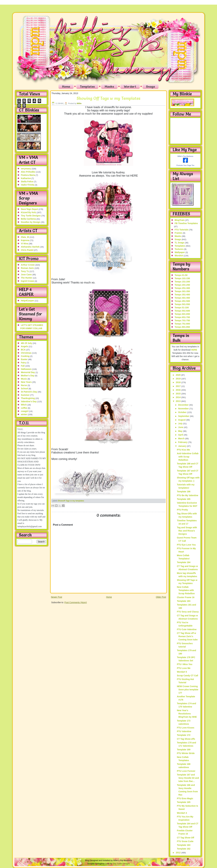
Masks (109, 87)
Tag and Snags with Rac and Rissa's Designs (187, 531)
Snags (151, 87)
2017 (178, 386)
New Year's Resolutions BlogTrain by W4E (187, 714)
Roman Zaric (27, 268)
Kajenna (25, 240)
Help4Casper (28, 301)
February (183, 442)
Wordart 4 (182, 813)
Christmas (26, 353)
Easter (24, 359)
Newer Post (56, 597)
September (184, 416)
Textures (179, 249)
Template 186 (184, 492)
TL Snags (180, 243)
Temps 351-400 (182, 295)
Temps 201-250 (182, 285)
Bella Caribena (28, 219)
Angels (25, 346)
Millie (79, 103)
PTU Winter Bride (186, 753)
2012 (178, 853)
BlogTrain (180, 220)
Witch (24, 405)
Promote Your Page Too (185, 165)
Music (24, 379)
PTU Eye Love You (186, 545)
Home (66, 87)
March (182, 438)
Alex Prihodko (28, 172)
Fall (23, 366)
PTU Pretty (182, 510)
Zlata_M (25, 237)
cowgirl (25, 411)
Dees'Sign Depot (29, 209)
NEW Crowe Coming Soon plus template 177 (188, 690)
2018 (178, 382)
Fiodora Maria (28, 175)
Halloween (26, 369)
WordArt (179, 256)
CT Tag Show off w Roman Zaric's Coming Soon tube (187, 636)
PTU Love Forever (186, 771)
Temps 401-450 (182, 298)
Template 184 (184, 562)
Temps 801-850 (182, 327)
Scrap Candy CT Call (187, 676)
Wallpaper (180, 252)
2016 (178, 390)
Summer (25, 395)
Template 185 (184, 499)
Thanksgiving (28, 398)
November (184, 409)
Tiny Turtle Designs (31, 216)
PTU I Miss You (185, 664)
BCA (23, 350)
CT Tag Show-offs (186, 739)
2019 (178, 379)
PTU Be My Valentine (187, 495)
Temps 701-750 (182, 320)
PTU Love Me (184, 668)
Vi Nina (25, 244)
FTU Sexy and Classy (188, 612)
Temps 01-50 (181, 275)
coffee (24, 408)
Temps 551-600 (182, 311)
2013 (178, 401)
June (181, 427)
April (181, 435)
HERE (194, 350)
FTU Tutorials (182, 230)
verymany (26, 169)
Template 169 (184, 750)
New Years (26, 382)
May (181, 431)
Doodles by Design (31, 222)
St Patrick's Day (29, 392)
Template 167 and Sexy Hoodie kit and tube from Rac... (188, 778)
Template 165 (184, 802)
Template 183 (184, 601)
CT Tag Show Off (185, 838)
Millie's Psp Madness (185, 156)
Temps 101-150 (182, 278)
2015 (178, 394)
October (183, 412)
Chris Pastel (27, 250)
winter (24, 414)
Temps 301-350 (182, 291)
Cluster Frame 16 (186, 597)
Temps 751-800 (182, 324)
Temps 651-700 (182, 317)
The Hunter (27, 278)
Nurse (24, 385)
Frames (179, 233)
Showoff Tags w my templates (71, 501)
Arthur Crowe (28, 265)
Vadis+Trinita (28, 185)
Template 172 (184, 735)
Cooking (25, 356)
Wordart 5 (182, 672)
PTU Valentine (184, 731)
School (25, 389)
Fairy (23, 363)
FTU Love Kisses (186, 728)
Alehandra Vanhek (30, 247)
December (184, 405)
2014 (178, 397)
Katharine (26, 178)
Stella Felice (27, 182)
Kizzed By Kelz (29, 212)
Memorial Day (28, 372)
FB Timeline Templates (186, 223)
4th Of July (26, 343)
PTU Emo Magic (185, 798)
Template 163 (184, 845)
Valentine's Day (29, 401)
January (183, 446)
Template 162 (184, 849)
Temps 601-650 (182, 314)
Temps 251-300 (182, 288)
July (181, 424)
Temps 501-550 (182, 304)
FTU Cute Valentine (187, 629)
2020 (178, 375)
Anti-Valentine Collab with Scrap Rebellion (188, 457)
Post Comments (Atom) (76, 602)
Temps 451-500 (182, 301)
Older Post (161, 597)
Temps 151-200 (182, 282)
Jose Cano (26, 275)
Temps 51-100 (182, 308)
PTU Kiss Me (183, 450)
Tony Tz (25, 271)
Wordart (130, 87)
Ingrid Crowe (28, 281)
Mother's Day (28, 376)
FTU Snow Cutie (185, 841)
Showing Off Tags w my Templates (108, 98)
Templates (87, 87)
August (182, 420)
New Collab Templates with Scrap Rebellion (186, 590)
